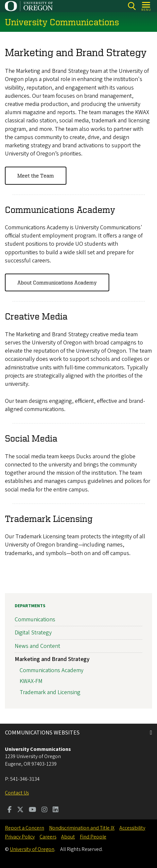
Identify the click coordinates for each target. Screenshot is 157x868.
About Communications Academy (57, 282)
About (68, 837)
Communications (35, 620)
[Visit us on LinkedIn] (56, 810)
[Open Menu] (146, 6)
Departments (30, 606)
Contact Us (17, 793)
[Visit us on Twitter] (20, 810)
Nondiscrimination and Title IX (82, 828)
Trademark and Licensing (50, 692)
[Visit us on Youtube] (33, 810)
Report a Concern (25, 828)
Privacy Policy (20, 837)
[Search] (132, 6)
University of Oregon (32, 849)
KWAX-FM (31, 682)
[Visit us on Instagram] (44, 810)
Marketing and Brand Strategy (52, 659)
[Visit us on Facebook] (10, 810)
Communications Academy (52, 670)
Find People (93, 837)
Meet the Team (36, 176)
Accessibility (132, 828)
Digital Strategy (33, 633)
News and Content (37, 646)
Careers (48, 837)
